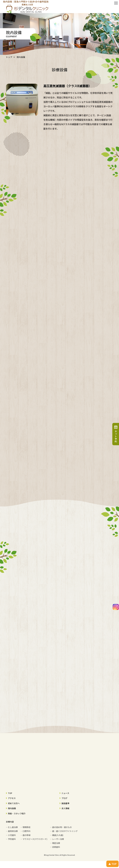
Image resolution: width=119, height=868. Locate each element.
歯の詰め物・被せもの (62, 827)
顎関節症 (27, 827)
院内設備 (12, 808)
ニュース (65, 793)
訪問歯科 (56, 847)
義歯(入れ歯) (58, 835)
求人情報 (65, 808)
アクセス (12, 798)
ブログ (64, 798)
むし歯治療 (13, 827)
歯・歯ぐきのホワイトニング (65, 831)
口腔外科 (27, 831)
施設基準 (65, 803)
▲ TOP (112, 864)
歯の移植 (27, 835)
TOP (10, 793)
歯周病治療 (13, 831)
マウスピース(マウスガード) (35, 839)
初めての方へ (14, 803)
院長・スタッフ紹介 (17, 813)
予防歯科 (12, 839)
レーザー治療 (58, 839)
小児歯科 (12, 835)
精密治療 (56, 843)
